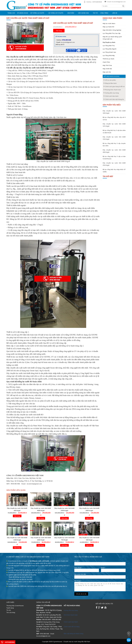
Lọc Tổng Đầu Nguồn (110, 49)
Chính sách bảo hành (112, 96)
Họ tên (77, 561)
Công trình (104, 13)
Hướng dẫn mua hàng (112, 93)
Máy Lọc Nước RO (108, 27)
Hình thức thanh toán (71, 615)
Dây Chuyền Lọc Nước (109, 42)
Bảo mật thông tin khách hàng (74, 634)
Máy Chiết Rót (107, 69)
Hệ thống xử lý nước (56, 13)
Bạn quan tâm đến (80, 574)
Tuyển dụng (10, 608)
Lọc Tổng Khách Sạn (109, 52)
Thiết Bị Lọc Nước (108, 59)
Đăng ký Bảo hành (111, 83)
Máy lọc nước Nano (109, 23)
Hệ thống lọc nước (37, 13)
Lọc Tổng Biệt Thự (109, 46)
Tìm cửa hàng (11, 612)
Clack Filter (106, 62)
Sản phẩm (71, 13)
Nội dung (78, 581)
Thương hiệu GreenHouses (15, 606)
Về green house (23, 13)
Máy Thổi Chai (107, 65)
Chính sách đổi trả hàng (72, 627)
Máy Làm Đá (107, 72)
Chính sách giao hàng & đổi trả (115, 86)
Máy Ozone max (83, 13)
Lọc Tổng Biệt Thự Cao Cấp (112, 33)
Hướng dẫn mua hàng (71, 610)
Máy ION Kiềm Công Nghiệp (112, 30)
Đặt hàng (59, 31)
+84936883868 (97, 2)
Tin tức (95, 13)
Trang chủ (11, 13)
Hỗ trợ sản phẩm (110, 80)
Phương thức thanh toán (113, 90)
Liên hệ (115, 13)
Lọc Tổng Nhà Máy (109, 56)
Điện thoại (78, 568)
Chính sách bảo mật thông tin (114, 99)
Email (103, 568)
